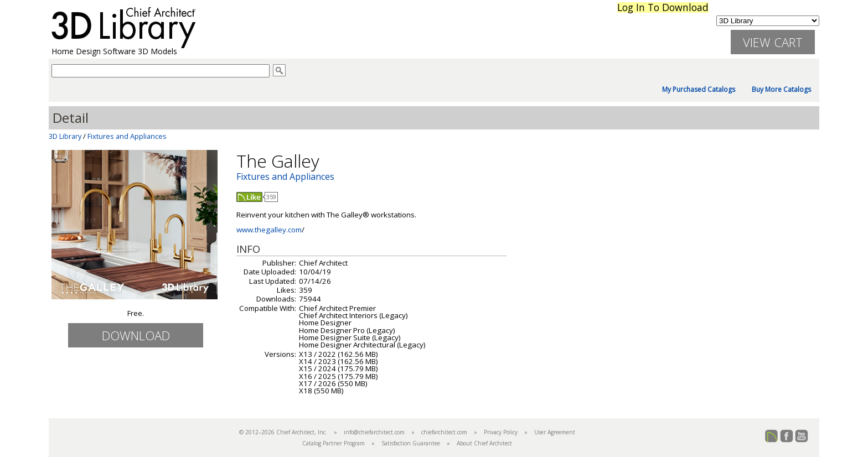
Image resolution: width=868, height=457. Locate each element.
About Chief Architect (484, 443)
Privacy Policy (501, 432)
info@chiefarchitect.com (374, 432)
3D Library (65, 136)
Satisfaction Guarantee (411, 443)
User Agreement (555, 432)
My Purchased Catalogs (699, 90)
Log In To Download (663, 7)
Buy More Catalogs (781, 90)
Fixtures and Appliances (127, 136)
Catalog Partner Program (334, 443)
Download (136, 335)
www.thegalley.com (269, 230)
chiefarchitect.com (444, 432)
